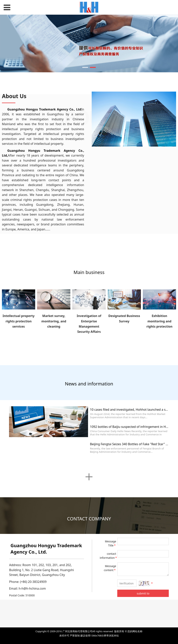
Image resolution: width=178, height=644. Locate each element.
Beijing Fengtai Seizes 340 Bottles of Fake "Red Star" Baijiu (132, 444)
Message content (110, 568)
